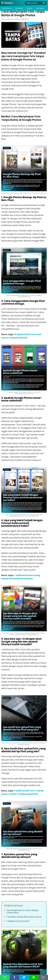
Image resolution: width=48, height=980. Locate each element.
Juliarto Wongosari (21, 19)
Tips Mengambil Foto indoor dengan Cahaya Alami (22, 911)
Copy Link (43, 978)
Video (29, 8)
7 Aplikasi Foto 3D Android (18, 921)
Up (43, 972)
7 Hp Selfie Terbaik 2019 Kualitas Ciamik (24, 917)
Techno (19, 8)
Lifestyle (7, 8)
